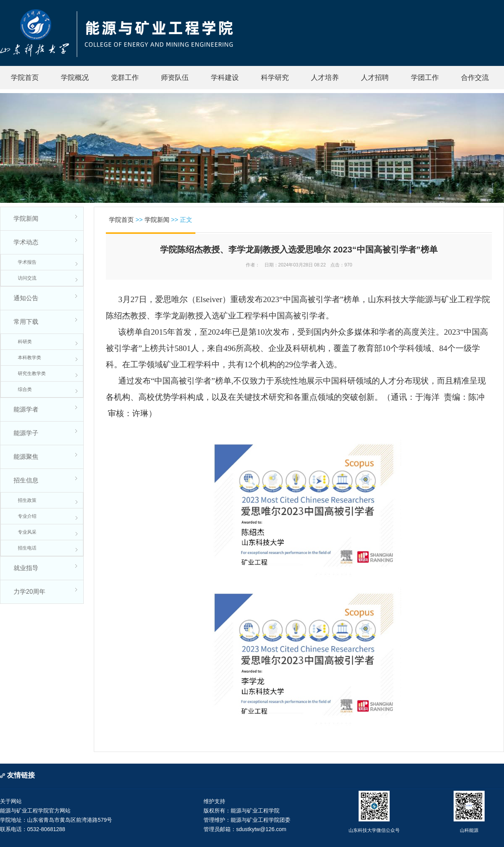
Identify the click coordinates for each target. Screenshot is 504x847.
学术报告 (27, 262)
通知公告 (26, 298)
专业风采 (27, 532)
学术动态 (26, 242)
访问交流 (27, 278)
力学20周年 (29, 592)
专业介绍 (27, 516)
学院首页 (25, 78)
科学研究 (275, 78)
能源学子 (26, 433)
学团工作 (425, 78)
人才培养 (325, 78)
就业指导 (26, 568)
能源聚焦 (26, 457)
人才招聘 (375, 78)
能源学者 (26, 409)
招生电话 (27, 548)
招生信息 (26, 480)
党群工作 (125, 78)
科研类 (25, 342)
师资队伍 (175, 78)
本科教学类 (29, 358)
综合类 (25, 389)
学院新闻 (26, 219)
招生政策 (27, 500)
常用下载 (26, 322)
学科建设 (225, 78)
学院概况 (75, 78)
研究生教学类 (32, 373)
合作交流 (475, 78)
